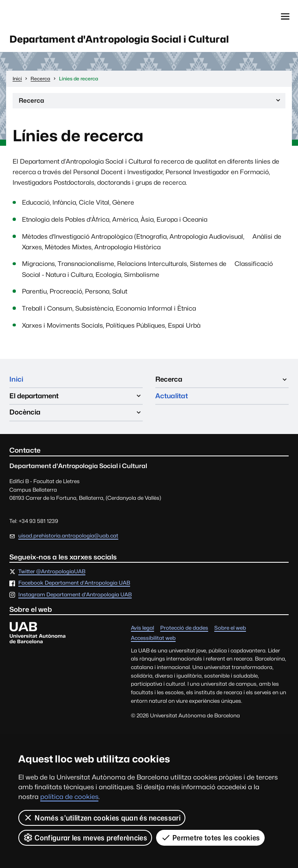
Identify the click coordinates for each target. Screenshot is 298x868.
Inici (16, 380)
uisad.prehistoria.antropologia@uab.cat (68, 536)
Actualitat (172, 396)
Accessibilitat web (153, 639)
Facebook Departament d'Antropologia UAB (74, 584)
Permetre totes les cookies (211, 838)
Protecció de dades (184, 629)
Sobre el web (230, 629)
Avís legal (142, 629)
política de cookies (69, 797)
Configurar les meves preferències (85, 838)
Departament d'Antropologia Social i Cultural (122, 40)
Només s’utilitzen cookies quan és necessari (102, 818)
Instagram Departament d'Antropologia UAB (75, 595)
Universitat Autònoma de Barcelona (47, 16)
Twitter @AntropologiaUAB (52, 572)
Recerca (150, 102)
